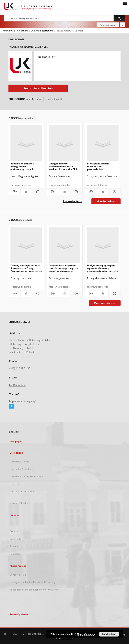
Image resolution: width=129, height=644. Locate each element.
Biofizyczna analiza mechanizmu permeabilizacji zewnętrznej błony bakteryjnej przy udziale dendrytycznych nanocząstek (101, 166)
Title (12, 524)
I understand (109, 634)
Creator (14, 531)
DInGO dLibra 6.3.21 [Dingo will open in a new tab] (40, 634)
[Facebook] (12, 406)
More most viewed (105, 303)
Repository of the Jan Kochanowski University (35, 590)
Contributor (16, 539)
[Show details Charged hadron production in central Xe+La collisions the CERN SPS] (76, 192)
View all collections (20, 503)
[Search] (119, 18)
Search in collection (38, 88)
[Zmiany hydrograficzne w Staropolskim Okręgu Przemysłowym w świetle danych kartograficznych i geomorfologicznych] (26, 246)
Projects (14, 484)
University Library (19, 462)
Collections (23, 31)
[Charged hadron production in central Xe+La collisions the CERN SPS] (64, 144)
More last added (106, 201)
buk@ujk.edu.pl (18, 385)
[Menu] (124, 3)
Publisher (15, 554)
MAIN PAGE (9, 31)
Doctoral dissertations (42, 31)
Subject (14, 546)
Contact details (18, 575)
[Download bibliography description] (14, 192)
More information (86, 634)
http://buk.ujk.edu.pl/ (23, 401)
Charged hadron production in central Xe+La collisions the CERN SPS (64, 166)
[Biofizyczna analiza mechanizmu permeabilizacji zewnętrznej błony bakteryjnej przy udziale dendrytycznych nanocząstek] (103, 144)
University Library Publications (27, 477)
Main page (15, 441)
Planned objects (72, 201)
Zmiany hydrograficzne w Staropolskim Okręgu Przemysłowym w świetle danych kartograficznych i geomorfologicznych (25, 268)
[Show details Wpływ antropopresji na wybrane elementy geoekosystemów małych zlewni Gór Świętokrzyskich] (114, 293)
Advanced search (108, 25)
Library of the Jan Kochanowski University (33, 582)
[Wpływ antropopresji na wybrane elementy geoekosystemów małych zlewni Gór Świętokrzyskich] (103, 246)
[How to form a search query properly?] (123, 25)
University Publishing (21, 469)
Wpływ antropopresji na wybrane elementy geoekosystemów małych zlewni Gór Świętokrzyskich (102, 268)
